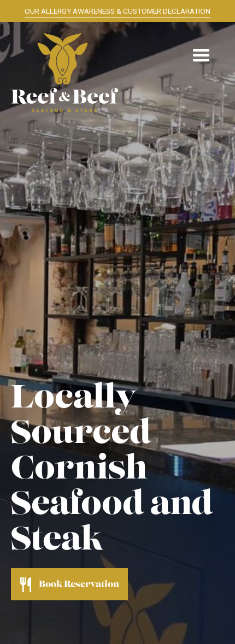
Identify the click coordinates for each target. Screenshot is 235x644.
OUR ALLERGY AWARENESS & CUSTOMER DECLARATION (117, 11)
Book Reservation (79, 585)
